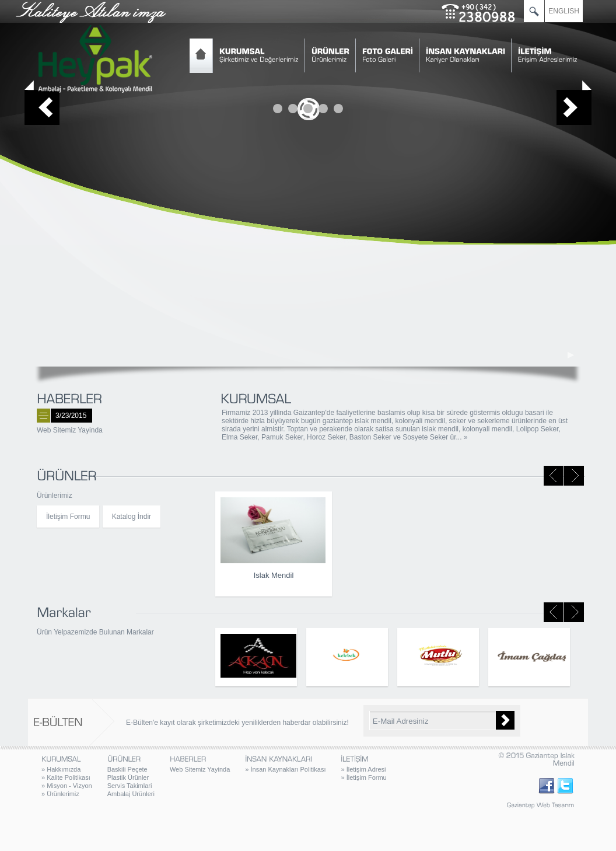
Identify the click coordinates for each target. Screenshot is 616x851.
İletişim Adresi (363, 769)
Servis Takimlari (130, 786)
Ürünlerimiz (60, 794)
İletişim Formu (68, 517)
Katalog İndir (132, 517)
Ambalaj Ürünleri (131, 794)
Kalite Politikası (66, 777)
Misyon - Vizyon (67, 786)
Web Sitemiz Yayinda (70, 430)
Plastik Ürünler (128, 777)
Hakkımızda (61, 769)
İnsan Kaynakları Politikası (285, 769)
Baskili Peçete (127, 769)
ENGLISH (564, 11)
